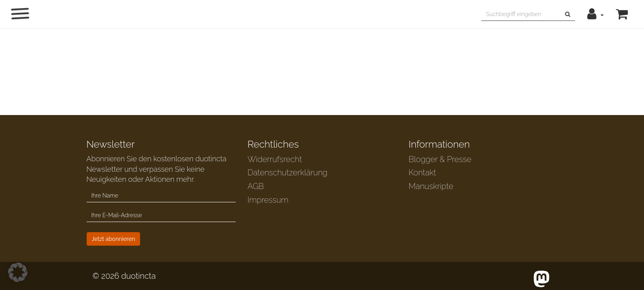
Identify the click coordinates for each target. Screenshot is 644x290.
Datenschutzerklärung (288, 173)
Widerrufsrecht (275, 159)
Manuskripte (431, 186)
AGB (256, 186)
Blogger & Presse (440, 159)
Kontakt (422, 173)
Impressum (268, 200)
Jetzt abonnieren (114, 239)
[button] (595, 14)
